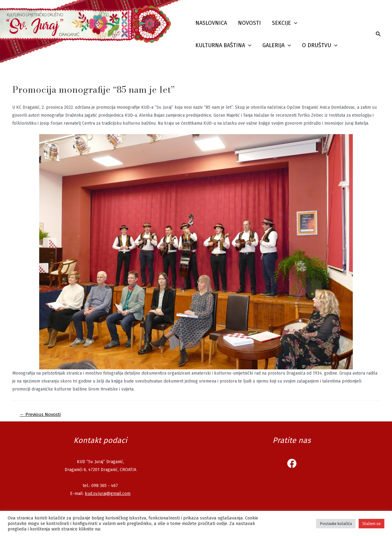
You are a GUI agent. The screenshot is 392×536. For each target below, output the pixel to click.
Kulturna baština (223, 45)
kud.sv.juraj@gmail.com (108, 494)
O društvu (320, 45)
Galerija (277, 45)
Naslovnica (211, 23)
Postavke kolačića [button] (336, 524)
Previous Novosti (40, 414)
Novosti (249, 23)
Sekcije (285, 23)
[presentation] (294, 23)
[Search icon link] (379, 34)
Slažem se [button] (371, 524)
